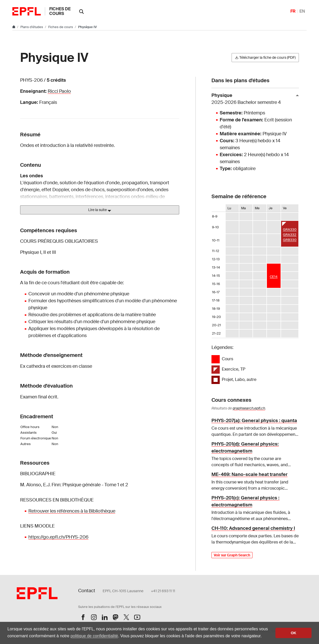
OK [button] (293, 633)
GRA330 (290, 229)
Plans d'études (32, 27)
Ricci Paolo (59, 91)
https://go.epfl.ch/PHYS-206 (58, 537)
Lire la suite (100, 210)
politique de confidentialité (94, 636)
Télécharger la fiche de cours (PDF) (265, 57)
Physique (253, 99)
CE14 (274, 277)
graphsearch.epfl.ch (249, 408)
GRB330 (290, 240)
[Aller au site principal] (14, 27)
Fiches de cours (60, 11)
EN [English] (302, 11)
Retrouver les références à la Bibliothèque (72, 511)
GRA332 (290, 235)
